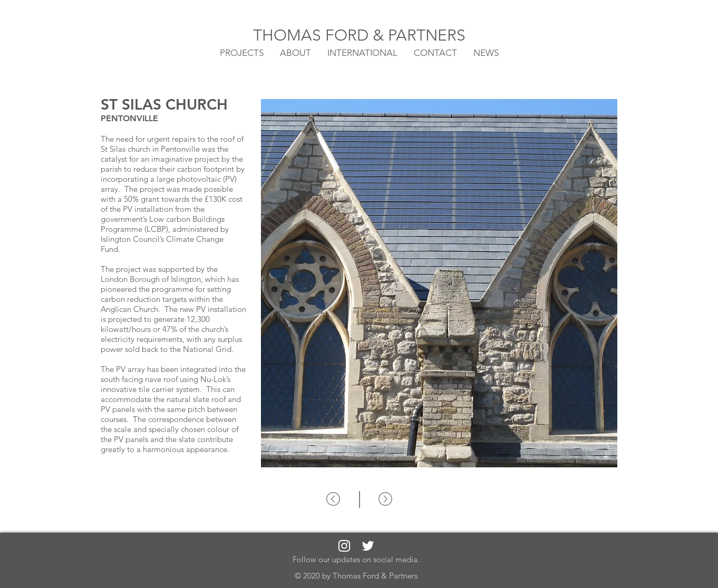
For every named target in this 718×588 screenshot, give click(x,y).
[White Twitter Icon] (368, 546)
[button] (362, 52)
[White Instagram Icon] (344, 546)
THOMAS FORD (313, 35)
